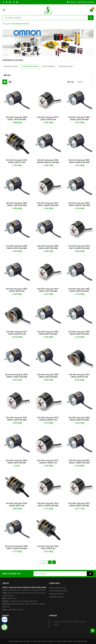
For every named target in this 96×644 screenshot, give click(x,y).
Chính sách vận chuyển (58, 591)
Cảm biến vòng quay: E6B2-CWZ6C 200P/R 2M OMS (79, 290)
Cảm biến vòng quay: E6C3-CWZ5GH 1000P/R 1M (48, 462)
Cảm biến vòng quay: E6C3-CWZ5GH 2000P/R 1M (48, 419)
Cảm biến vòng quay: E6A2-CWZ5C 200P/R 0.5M (17, 161)
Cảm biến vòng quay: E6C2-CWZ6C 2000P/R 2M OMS (48, 204)
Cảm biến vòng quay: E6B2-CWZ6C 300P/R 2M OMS (79, 419)
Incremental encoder (30, 66)
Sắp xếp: (71, 82)
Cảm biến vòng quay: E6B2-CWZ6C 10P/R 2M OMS (17, 118)
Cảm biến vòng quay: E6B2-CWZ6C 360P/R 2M (17, 290)
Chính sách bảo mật (57, 588)
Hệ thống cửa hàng (86, 2)
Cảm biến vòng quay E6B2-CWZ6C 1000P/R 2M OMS (79, 462)
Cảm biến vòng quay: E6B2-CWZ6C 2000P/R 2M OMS (79, 161)
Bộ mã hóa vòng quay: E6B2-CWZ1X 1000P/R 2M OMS (17, 547)
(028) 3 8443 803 (30, 601)
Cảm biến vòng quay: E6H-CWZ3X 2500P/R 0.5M (17, 333)
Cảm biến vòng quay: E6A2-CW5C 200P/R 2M (48, 547)
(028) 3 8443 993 (17, 604)
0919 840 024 (14, 601)
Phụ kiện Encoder (66, 66)
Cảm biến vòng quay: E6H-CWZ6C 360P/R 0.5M (79, 376)
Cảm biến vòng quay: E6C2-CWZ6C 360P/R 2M (48, 118)
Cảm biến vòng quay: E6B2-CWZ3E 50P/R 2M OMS (48, 333)
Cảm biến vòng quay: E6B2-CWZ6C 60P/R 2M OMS (48, 376)
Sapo (86, 641)
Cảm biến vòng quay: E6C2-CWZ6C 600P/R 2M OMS (79, 504)
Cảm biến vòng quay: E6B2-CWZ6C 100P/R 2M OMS (17, 204)
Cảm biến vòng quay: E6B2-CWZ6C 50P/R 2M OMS (17, 462)
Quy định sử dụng (56, 597)
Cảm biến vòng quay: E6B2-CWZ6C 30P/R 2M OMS (79, 118)
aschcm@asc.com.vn (15, 610)
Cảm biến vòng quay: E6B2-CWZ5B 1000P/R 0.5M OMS (48, 161)
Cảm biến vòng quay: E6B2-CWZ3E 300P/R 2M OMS (79, 333)
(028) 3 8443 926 (32, 604)
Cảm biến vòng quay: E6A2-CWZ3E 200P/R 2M (17, 504)
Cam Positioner (49, 66)
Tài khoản (72, 2)
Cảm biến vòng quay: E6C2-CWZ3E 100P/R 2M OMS (17, 419)
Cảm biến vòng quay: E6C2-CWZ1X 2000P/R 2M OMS (79, 247)
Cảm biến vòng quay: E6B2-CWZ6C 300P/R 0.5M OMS (79, 204)
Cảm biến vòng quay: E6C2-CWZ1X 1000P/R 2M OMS (48, 504)
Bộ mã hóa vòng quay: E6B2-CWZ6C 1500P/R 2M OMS (17, 376)
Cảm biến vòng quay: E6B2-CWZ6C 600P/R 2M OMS (48, 247)
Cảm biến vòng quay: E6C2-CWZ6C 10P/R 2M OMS (48, 290)
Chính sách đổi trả (57, 594)
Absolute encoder (11, 66)
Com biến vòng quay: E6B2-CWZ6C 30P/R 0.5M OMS (17, 247)
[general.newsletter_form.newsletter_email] (60, 574)
